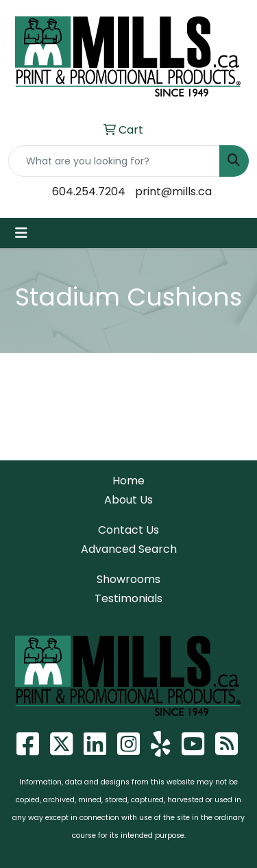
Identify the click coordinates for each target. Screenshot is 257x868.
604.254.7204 (89, 191)
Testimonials (128, 598)
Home (128, 481)
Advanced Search (129, 549)
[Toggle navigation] (21, 233)
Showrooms (128, 579)
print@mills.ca (173, 191)
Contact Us (128, 530)
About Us (128, 500)
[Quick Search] (114, 161)
